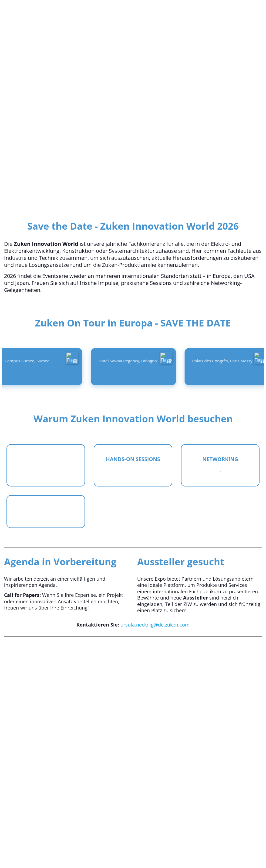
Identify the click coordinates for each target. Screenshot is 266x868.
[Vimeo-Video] (133, 728)
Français (151, 11)
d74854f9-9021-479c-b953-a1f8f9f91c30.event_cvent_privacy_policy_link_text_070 (133, 855)
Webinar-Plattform (217, 848)
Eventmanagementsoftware (57, 848)
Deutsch (81, 11)
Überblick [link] (213, 37)
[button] (239, 37)
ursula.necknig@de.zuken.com (155, 625)
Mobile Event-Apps (110, 848)
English (117, 11)
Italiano (186, 11)
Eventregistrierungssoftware (164, 848)
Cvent (133, 820)
